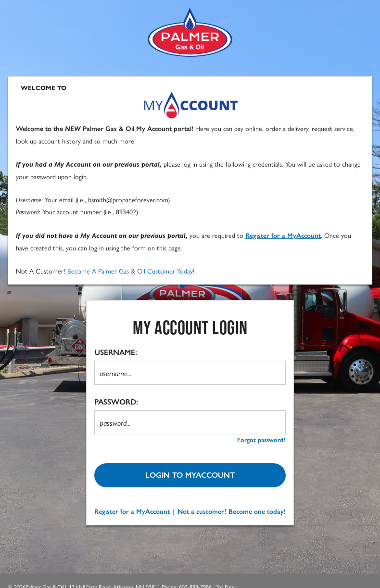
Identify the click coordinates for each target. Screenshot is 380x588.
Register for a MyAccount (132, 512)
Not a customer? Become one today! (232, 512)
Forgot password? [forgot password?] (261, 440)
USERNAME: (116, 352)
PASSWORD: (116, 402)
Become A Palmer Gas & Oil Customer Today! (131, 271)
